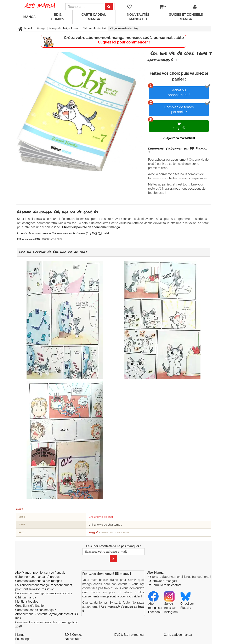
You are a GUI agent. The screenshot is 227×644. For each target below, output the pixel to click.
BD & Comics (58, 17)
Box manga (23, 639)
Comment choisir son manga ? (36, 610)
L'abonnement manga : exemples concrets (44, 593)
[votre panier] (163, 7)
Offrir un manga (26, 597)
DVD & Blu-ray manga (129, 635)
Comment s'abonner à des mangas (39, 581)
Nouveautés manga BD (138, 17)
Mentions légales (27, 602)
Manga (30, 17)
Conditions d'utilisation (30, 606)
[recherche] (85, 7)
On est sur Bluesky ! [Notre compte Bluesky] (187, 602)
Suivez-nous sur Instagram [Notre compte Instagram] (171, 604)
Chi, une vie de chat (101, 517)
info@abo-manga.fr (164, 581)
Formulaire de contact (166, 585)
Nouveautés (73, 639)
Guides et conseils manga (186, 17)
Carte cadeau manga (94, 17)
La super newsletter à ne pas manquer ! (114, 553)
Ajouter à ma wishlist (179, 138)
